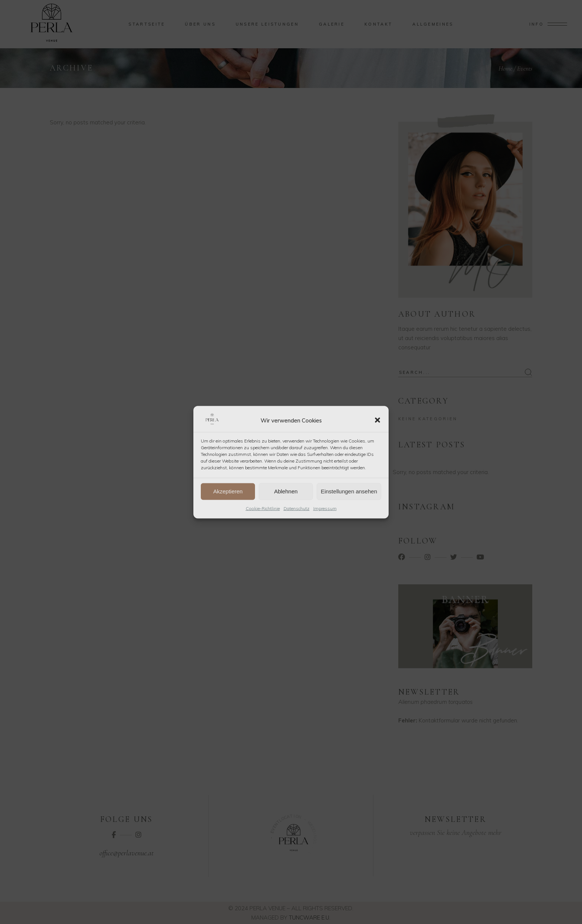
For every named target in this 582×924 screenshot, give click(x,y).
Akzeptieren (228, 491)
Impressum (325, 508)
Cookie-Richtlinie (263, 508)
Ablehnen (286, 491)
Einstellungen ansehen (349, 491)
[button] (377, 420)
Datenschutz (297, 508)
